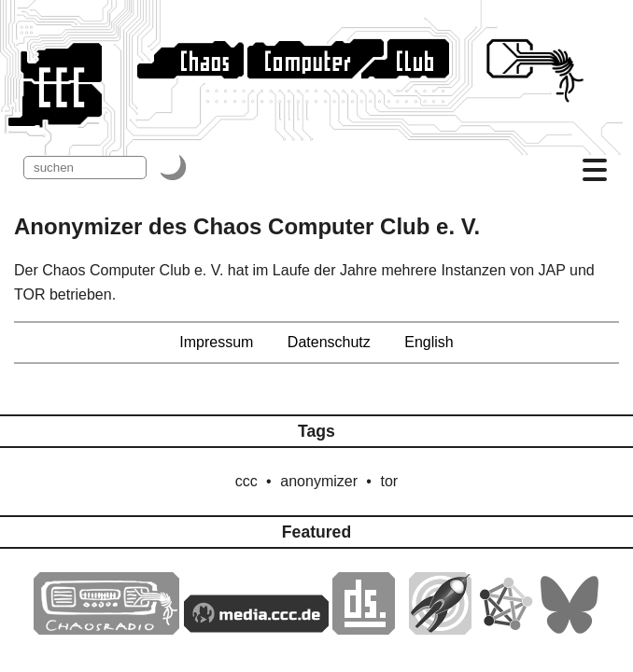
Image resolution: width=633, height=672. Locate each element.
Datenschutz (329, 342)
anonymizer (319, 481)
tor (389, 481)
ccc (246, 481)
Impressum (216, 342)
